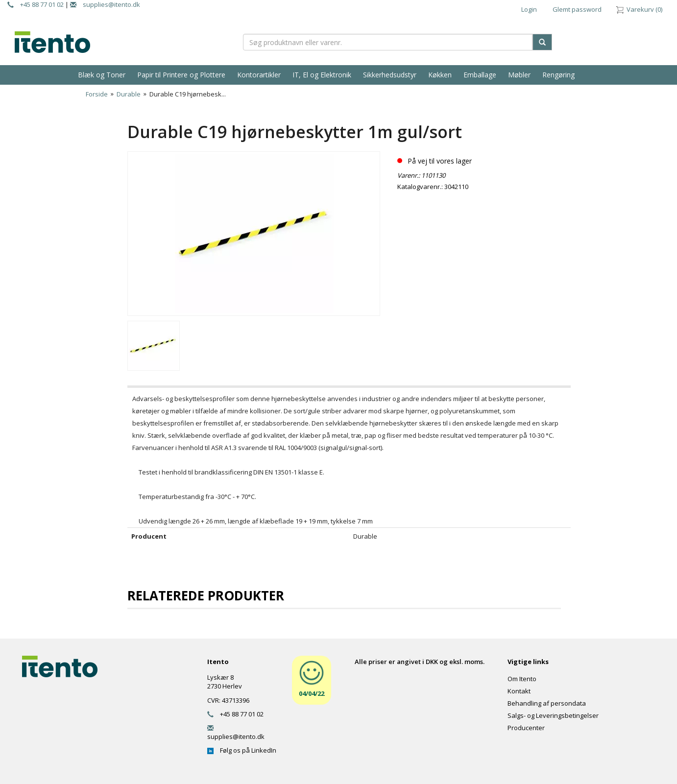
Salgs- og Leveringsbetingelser (553, 715)
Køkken (440, 75)
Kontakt (519, 691)
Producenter (526, 728)
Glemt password (577, 9)
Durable (129, 94)
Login (529, 9)
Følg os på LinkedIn (242, 750)
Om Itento (522, 679)
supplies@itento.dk (105, 4)
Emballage (480, 75)
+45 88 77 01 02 (36, 4)
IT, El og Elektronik (322, 75)
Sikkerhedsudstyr (390, 75)
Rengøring (558, 75)
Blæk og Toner (102, 75)
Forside (97, 94)
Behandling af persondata (547, 703)
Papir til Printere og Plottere (181, 75)
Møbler (519, 75)
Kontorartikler (259, 75)
